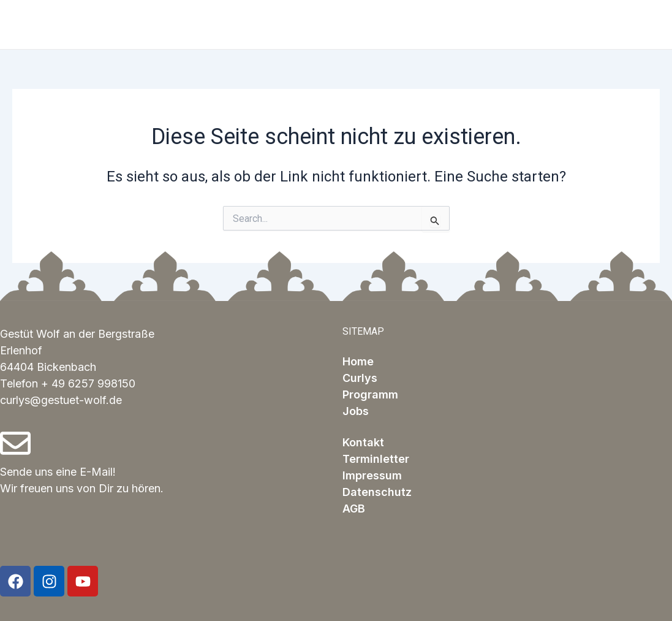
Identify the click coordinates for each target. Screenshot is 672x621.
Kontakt (363, 442)
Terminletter (376, 459)
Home (358, 361)
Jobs (356, 411)
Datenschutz (377, 492)
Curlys (360, 378)
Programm (370, 394)
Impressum (372, 475)
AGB (354, 509)
